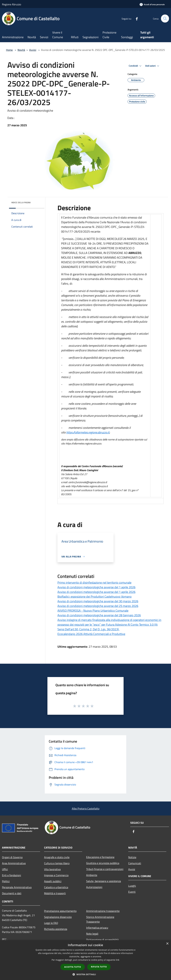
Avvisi (33, 50)
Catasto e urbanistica (56, 887)
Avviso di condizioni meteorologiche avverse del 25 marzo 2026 (98, 606)
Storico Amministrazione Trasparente (100, 919)
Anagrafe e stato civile (57, 857)
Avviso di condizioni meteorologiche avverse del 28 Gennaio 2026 (99, 615)
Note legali (92, 934)
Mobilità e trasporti (55, 893)
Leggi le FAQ (51, 923)
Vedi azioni (153, 66)
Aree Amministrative (14, 863)
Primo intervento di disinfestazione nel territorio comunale (94, 583)
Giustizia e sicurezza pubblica (103, 863)
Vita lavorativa (52, 869)
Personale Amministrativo (17, 887)
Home (9, 50)
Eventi (132, 892)
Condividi (136, 66)
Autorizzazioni (94, 887)
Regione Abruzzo (12, 4)
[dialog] (85, 960)
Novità (21, 50)
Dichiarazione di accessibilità (102, 940)
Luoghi (132, 886)
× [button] (167, 944)
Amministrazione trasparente (103, 911)
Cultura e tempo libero (57, 863)
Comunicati (135, 863)
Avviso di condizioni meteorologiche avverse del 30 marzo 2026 (98, 601)
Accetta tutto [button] (73, 967)
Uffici (5, 869)
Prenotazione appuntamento (60, 911)
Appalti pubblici (53, 881)
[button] (85, 974)
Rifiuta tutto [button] (99, 967)
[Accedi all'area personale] (152, 4)
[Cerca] (165, 19)
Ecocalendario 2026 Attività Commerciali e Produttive (91, 634)
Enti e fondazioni (12, 875)
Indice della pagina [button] (21, 202)
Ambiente (92, 875)
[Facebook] (135, 18)
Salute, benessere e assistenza (104, 881)
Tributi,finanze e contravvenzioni (105, 869)
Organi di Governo (12, 857)
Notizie (132, 857)
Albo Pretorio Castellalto (86, 808)
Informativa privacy (97, 928)
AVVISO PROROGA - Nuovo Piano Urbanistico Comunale (93, 611)
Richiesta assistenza (56, 929)
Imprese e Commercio (56, 875)
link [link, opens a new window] (118, 960)
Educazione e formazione (100, 857)
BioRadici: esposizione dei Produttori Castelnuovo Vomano (95, 597)
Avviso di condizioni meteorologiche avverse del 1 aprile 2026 (96, 587)
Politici (6, 881)
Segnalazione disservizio (58, 917)
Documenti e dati (12, 893)
